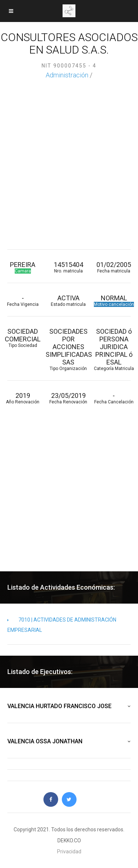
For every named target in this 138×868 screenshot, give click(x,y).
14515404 (68, 267)
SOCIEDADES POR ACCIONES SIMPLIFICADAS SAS (68, 349)
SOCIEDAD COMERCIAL (23, 338)
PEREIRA (23, 267)
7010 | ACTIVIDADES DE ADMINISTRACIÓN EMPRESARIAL (62, 625)
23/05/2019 (68, 398)
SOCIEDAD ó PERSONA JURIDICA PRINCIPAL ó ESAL (114, 349)
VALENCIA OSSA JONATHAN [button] (69, 741)
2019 (23, 398)
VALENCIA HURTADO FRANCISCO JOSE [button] (69, 706)
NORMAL (114, 301)
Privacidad (69, 851)
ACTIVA (68, 301)
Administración (67, 75)
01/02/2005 (114, 267)
